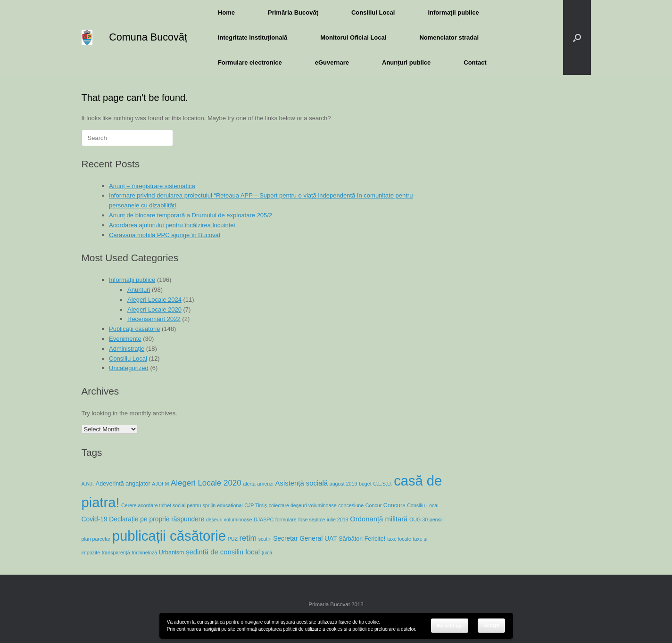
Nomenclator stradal (449, 37)
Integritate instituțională (253, 37)
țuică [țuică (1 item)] (267, 552)
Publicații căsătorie (134, 329)
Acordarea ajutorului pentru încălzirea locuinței (172, 225)
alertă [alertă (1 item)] (249, 484)
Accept (492, 625)
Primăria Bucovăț (293, 12)
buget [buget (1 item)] (365, 484)
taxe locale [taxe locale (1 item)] (399, 539)
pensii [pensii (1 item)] (436, 519)
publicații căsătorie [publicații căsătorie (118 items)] (169, 536)
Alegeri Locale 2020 (154, 309)
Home (226, 12)
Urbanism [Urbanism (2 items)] (172, 552)
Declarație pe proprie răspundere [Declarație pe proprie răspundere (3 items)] (157, 519)
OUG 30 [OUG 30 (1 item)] (419, 519)
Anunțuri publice (406, 62)
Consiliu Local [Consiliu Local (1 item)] (423, 505)
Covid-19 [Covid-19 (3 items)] (95, 519)
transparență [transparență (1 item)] (116, 552)
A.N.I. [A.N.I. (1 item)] (88, 484)
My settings (450, 626)
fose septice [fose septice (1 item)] (311, 519)
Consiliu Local (128, 359)
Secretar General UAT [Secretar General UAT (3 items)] (305, 538)
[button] (577, 37)
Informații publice (453, 12)
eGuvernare (332, 62)
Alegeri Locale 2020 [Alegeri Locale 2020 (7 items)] (206, 483)
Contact (475, 62)
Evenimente (125, 339)
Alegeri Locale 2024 (154, 300)
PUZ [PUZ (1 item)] (233, 539)
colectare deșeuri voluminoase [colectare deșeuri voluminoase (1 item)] (303, 505)
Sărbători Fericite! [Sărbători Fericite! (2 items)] (362, 539)
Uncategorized (129, 368)
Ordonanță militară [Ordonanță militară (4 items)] (379, 519)
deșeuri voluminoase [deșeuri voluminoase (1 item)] (229, 519)
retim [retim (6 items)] (248, 538)
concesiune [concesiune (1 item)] (351, 505)
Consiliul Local (373, 12)
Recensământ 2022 (154, 319)
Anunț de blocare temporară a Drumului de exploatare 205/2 (191, 215)
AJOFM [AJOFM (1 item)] (160, 484)
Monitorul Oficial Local (353, 37)
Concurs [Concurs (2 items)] (394, 505)
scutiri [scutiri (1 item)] (265, 539)
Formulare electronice (250, 62)
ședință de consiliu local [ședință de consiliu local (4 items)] (223, 552)
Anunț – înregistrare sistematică (152, 186)
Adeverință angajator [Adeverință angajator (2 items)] (123, 484)
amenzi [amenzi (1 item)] (265, 484)
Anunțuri (139, 290)
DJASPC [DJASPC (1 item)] (264, 519)
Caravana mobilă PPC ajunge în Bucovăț (165, 235)
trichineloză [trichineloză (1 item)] (144, 552)
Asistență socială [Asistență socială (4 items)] (302, 483)
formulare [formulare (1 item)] (286, 519)
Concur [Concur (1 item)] (373, 505)
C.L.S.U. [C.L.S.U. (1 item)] (382, 484)
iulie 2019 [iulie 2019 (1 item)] (338, 519)
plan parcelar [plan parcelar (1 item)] (96, 539)
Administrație (127, 349)
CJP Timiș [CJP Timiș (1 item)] (256, 505)
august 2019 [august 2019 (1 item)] (344, 484)
